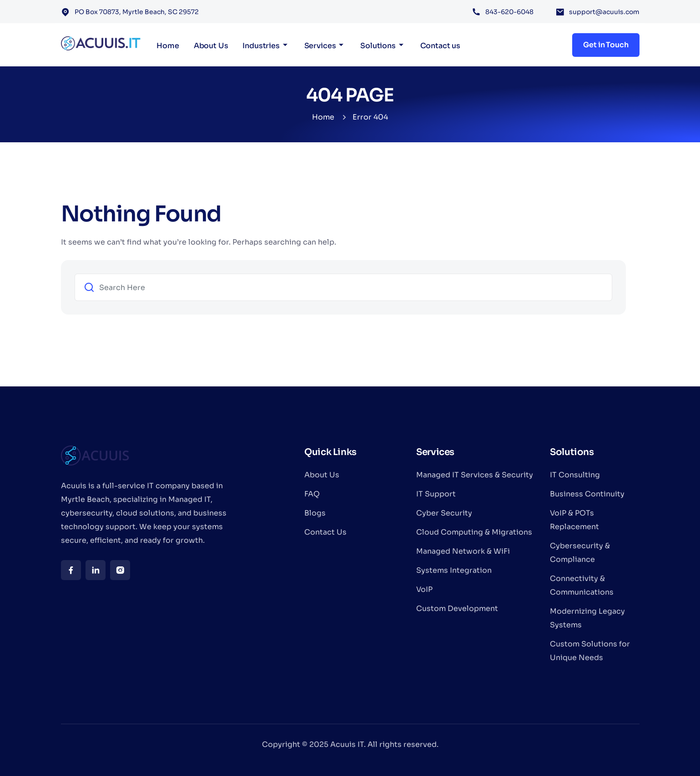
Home (168, 46)
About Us (211, 46)
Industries (261, 46)
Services (320, 46)
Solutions (378, 46)
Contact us (440, 46)
